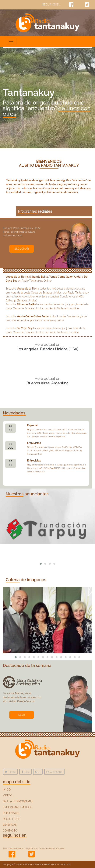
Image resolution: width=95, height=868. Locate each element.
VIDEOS (8, 795)
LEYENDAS (10, 825)
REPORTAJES (11, 813)
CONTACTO (10, 831)
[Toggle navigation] (11, 41)
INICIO (7, 790)
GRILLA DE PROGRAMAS (18, 801)
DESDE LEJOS (11, 819)
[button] (41, 564)
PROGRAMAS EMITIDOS (18, 807)
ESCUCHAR (22, 249)
